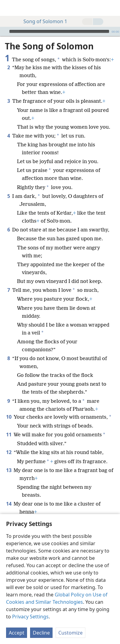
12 (9, 452)
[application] (60, 31)
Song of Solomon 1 (42, 21)
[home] (9, 8)
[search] (112, 8)
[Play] (4, 31)
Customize (70, 633)
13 (9, 470)
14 (9, 504)
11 (9, 435)
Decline (41, 633)
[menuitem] (9, 8)
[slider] (59, 31)
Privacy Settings (30, 617)
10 (9, 417)
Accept (17, 633)
